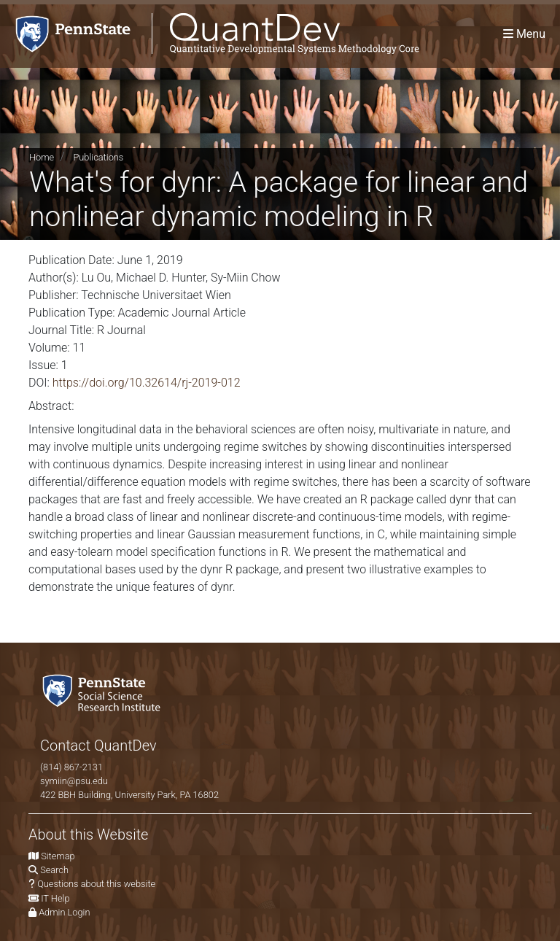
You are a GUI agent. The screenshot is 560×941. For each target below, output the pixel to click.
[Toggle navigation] (524, 34)
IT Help (55, 898)
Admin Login (64, 912)
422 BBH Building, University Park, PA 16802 (129, 795)
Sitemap (58, 856)
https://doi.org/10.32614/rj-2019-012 (147, 383)
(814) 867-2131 (71, 767)
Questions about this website (96, 884)
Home (42, 157)
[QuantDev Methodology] (210, 34)
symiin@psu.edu (74, 781)
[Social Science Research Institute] (104, 691)
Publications (98, 157)
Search (54, 870)
